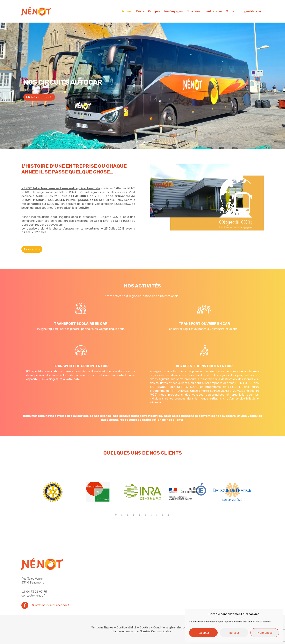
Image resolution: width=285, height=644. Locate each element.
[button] (32, 249)
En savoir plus (39, 97)
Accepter (203, 633)
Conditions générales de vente (174, 627)
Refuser (234, 633)
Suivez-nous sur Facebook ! (50, 605)
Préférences (265, 633)
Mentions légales (102, 627)
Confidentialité (126, 627)
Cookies (145, 627)
